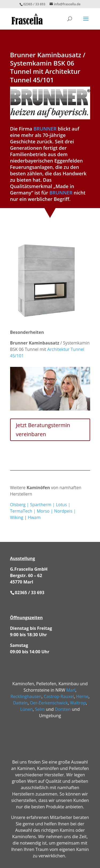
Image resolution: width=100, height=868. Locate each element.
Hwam (34, 517)
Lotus (61, 505)
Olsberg (18, 505)
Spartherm (41, 505)
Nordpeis (63, 511)
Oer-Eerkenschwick (49, 703)
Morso (43, 511)
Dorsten (63, 709)
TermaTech (21, 511)
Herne (82, 696)
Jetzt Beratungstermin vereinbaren (43, 430)
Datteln (20, 703)
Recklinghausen (26, 696)
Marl (71, 690)
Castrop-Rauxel (59, 696)
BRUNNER (45, 129)
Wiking (17, 517)
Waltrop (78, 703)
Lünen (27, 709)
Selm (40, 709)
